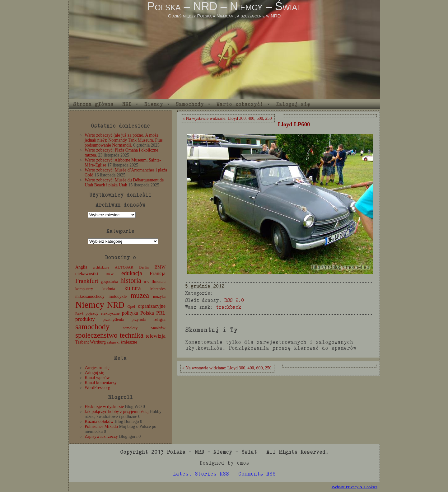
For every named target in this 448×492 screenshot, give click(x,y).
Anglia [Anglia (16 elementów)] (81, 267)
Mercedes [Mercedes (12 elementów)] (158, 289)
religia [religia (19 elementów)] (160, 319)
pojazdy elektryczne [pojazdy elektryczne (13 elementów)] (103, 313)
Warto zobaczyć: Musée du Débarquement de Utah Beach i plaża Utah (124, 183)
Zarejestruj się (97, 368)
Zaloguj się (293, 104)
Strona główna (93, 104)
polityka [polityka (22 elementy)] (130, 313)
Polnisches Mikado (101, 426)
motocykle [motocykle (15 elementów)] (118, 296)
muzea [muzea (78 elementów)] (140, 295)
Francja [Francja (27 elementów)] (158, 273)
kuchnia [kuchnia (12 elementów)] (109, 289)
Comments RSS (257, 474)
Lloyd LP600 (294, 124)
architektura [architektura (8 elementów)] (101, 267)
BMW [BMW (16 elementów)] (160, 267)
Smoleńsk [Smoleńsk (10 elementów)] (158, 328)
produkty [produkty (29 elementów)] (85, 319)
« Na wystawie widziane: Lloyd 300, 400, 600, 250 (227, 118)
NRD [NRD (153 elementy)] (116, 305)
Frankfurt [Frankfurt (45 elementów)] (87, 281)
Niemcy (154, 104)
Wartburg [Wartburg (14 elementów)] (98, 342)
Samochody (190, 104)
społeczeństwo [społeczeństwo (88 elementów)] (96, 335)
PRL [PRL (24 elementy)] (161, 313)
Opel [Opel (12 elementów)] (131, 307)
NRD (127, 104)
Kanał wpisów (97, 378)
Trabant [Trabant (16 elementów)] (82, 342)
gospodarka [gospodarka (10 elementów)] (109, 282)
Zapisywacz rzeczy (101, 436)
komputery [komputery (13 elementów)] (84, 289)
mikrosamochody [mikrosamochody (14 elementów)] (90, 296)
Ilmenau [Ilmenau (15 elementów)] (159, 281)
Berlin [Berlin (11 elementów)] (144, 267)
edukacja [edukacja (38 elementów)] (132, 273)
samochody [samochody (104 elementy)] (92, 327)
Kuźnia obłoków (99, 422)
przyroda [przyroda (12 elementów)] (139, 320)
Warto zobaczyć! (240, 104)
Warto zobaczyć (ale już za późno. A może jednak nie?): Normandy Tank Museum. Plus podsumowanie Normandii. (124, 140)
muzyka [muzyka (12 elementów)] (159, 297)
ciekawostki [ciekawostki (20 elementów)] (87, 273)
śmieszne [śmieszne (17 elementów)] (129, 342)
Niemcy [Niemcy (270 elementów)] (90, 305)
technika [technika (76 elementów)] (132, 335)
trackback (229, 307)
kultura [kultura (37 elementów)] (133, 288)
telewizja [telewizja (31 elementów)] (156, 336)
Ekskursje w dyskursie (104, 407)
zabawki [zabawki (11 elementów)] (113, 342)
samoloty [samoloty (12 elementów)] (130, 328)
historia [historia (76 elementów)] (131, 281)
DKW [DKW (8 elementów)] (110, 274)
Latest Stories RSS (201, 474)
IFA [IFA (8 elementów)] (146, 282)
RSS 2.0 (234, 300)
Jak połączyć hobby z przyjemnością (117, 412)
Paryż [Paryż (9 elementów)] (79, 313)
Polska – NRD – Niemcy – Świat (224, 6)
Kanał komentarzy (101, 383)
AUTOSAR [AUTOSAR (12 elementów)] (124, 267)
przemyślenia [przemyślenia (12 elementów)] (113, 320)
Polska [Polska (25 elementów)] (147, 313)
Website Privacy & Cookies (355, 487)
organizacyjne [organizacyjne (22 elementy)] (152, 306)
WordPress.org (97, 388)
